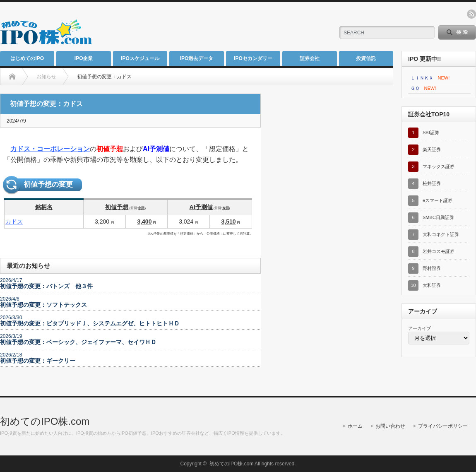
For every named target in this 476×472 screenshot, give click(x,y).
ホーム (355, 426)
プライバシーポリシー (443, 426)
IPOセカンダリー (253, 58)
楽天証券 (432, 149)
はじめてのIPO (27, 58)
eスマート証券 (438, 200)
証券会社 (310, 58)
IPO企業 (84, 58)
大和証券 (432, 285)
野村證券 (432, 268)
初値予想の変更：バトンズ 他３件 (46, 286)
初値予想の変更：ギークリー (38, 361)
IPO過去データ (197, 58)
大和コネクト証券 (441, 234)
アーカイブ (420, 328)
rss (471, 14)
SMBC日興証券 (438, 217)
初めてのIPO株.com (45, 421)
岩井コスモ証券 (439, 251)
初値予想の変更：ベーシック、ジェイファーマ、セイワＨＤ (78, 342)
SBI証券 (431, 132)
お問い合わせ (390, 426)
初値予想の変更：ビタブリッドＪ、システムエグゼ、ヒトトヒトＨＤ (90, 323)
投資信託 (366, 58)
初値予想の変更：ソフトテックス (43, 305)
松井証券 (432, 183)
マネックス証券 (439, 166)
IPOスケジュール (140, 58)
